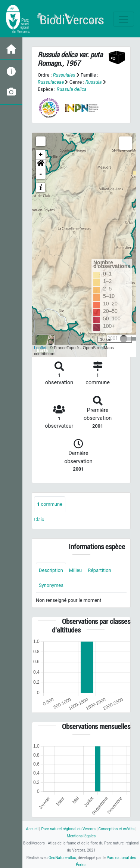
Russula (94, 82)
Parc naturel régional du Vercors (69, 829)
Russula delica (72, 89)
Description (51, 570)
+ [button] (41, 155)
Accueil (32, 829)
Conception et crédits (117, 829)
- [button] (41, 174)
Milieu (75, 570)
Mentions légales (81, 836)
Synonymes (51, 585)
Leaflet (40, 348)
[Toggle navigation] (124, 19)
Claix (39, 519)
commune (50, 504)
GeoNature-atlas (62, 858)
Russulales (64, 75)
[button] (41, 164)
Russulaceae (51, 82)
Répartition (99, 570)
